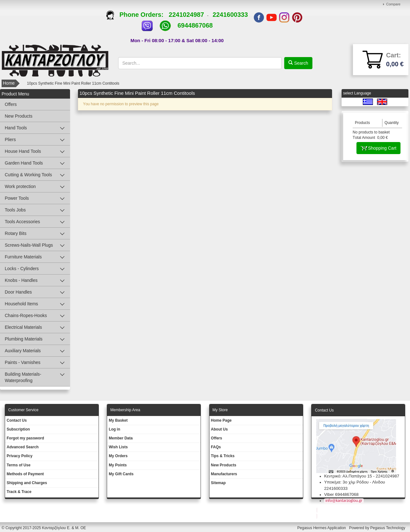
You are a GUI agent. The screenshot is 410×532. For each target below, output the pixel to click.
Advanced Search (23, 447)
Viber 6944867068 (341, 494)
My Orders (118, 456)
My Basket (118, 420)
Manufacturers (224, 474)
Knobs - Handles (21, 280)
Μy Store (220, 410)
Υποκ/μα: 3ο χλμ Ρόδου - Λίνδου (355, 482)
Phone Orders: (137, 15)
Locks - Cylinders (22, 269)
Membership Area (125, 410)
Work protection (20, 186)
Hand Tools (16, 128)
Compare (393, 4)
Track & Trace (19, 492)
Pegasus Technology (388, 528)
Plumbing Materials (24, 339)
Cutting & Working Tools (28, 175)
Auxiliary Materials (23, 351)
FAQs (216, 447)
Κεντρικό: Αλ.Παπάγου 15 (348, 476)
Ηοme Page (221, 420)
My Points (118, 465)
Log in (114, 429)
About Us (219, 429)
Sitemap (218, 483)
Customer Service (23, 410)
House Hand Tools (23, 151)
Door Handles (18, 292)
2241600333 (230, 15)
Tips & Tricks (223, 456)
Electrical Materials (23, 327)
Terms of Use (19, 465)
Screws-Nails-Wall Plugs (29, 245)
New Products (19, 116)
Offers (11, 104)
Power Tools (17, 198)
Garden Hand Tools (24, 163)
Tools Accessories (22, 222)
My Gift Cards (121, 474)
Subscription (18, 429)
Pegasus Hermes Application (322, 528)
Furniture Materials (23, 257)
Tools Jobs (15, 210)
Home (9, 83)
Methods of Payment (25, 474)
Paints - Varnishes (23, 362)
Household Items (21, 304)
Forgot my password (25, 438)
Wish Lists (118, 447)
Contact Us (17, 420)
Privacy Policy (19, 456)
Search (300, 63)
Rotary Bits (16, 233)
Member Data (121, 438)
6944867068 (195, 25)
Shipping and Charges (27, 483)
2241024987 (186, 15)
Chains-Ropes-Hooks (26, 315)
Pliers (10, 139)
